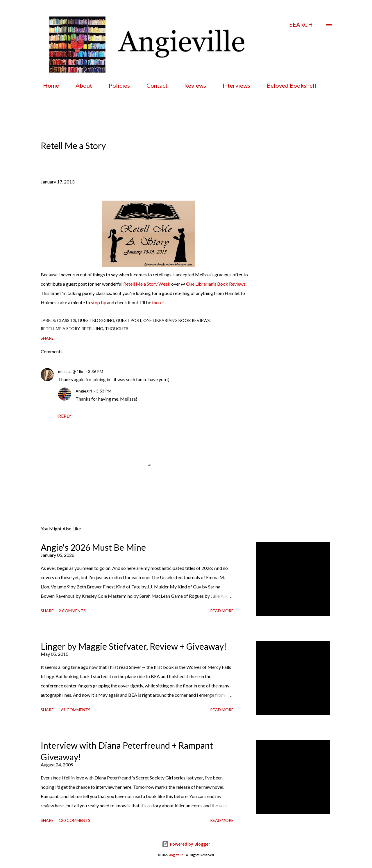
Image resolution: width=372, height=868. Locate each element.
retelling (92, 328)
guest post (129, 320)
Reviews (192, 85)
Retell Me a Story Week (147, 284)
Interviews (233, 85)
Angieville (176, 855)
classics (67, 320)
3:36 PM (96, 371)
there (157, 302)
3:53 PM (104, 391)
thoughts (117, 328)
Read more (222, 611)
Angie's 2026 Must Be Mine (93, 547)
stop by (99, 302)
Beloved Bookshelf (288, 85)
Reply (65, 416)
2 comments (72, 611)
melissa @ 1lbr (71, 371)
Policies (116, 85)
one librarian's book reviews (177, 320)
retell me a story (60, 328)
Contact (154, 85)
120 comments (75, 820)
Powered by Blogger (186, 844)
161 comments (75, 710)
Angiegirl (84, 391)
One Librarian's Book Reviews (216, 284)
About (80, 85)
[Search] (301, 24)
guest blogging (96, 320)
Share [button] (47, 338)
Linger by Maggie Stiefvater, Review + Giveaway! (134, 646)
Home (48, 85)
